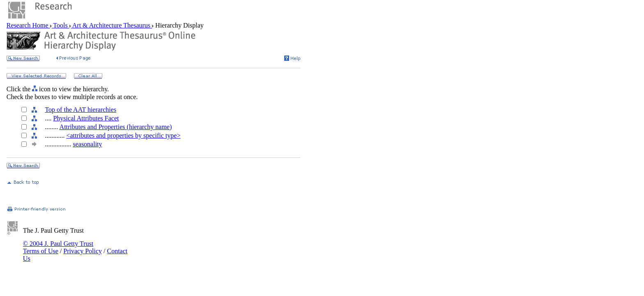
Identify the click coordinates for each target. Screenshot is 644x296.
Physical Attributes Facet (86, 118)
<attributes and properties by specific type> (123, 135)
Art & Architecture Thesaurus (112, 25)
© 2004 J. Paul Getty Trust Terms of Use (58, 247)
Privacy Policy (83, 251)
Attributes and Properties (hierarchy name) (116, 127)
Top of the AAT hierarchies (80, 110)
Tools (61, 25)
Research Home (28, 25)
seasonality (87, 144)
